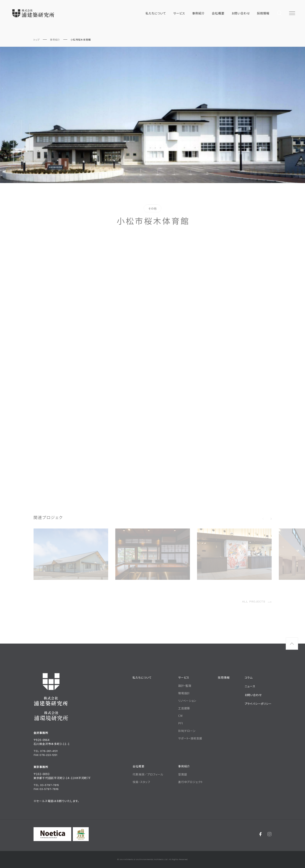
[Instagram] (270, 834)
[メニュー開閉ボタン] (292, 13)
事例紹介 (55, 40)
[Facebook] (260, 834)
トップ (37, 40)
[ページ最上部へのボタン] (292, 644)
